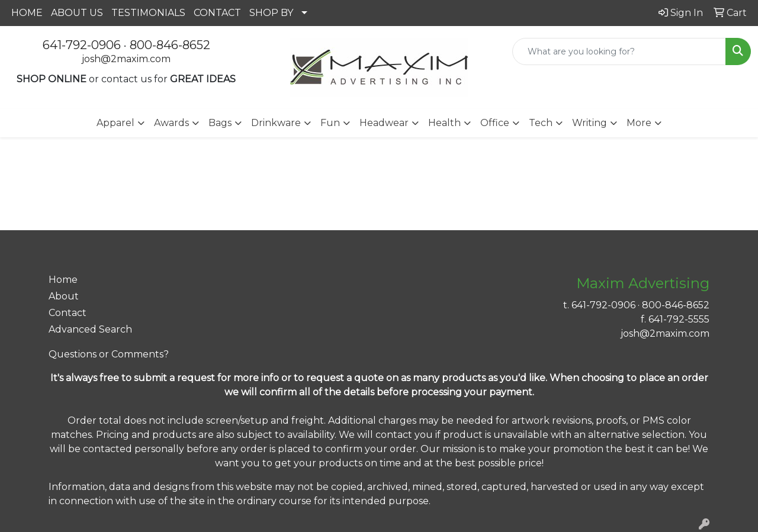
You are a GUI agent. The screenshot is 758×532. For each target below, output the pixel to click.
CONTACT (217, 13)
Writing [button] (590, 123)
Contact (68, 313)
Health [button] (444, 123)
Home (63, 280)
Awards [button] (171, 123)
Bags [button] (220, 123)
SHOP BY (271, 13)
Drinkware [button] (276, 123)
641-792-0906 (82, 45)
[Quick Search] (619, 51)
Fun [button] (330, 123)
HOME (27, 13)
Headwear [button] (384, 123)
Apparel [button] (115, 123)
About (64, 296)
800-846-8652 (170, 45)
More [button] (639, 123)
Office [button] (495, 123)
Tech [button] (541, 123)
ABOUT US (77, 13)
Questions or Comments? (109, 354)
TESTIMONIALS (148, 13)
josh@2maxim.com (126, 59)
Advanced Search (90, 329)
